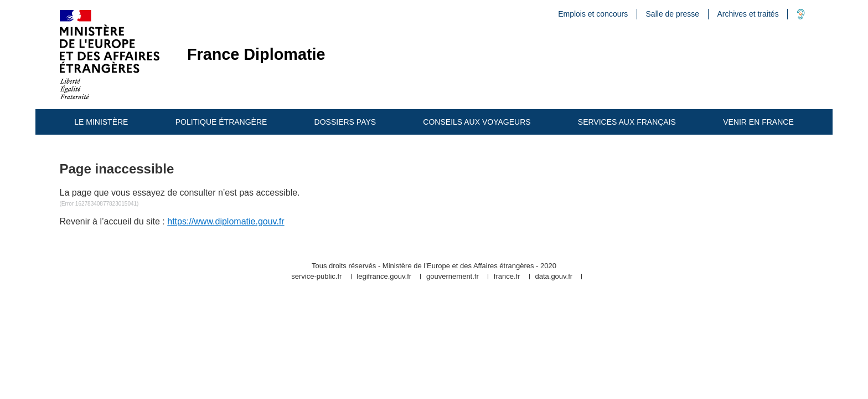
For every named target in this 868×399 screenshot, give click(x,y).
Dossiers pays (345, 122)
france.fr (507, 277)
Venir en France (758, 122)
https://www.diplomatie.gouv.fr (226, 221)
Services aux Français (627, 122)
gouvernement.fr (453, 277)
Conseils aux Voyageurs (477, 122)
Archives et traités (748, 14)
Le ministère (101, 122)
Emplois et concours (593, 14)
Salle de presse (673, 14)
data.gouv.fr (554, 277)
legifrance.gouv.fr (384, 277)
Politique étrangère (221, 122)
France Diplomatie (256, 55)
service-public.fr (316, 277)
